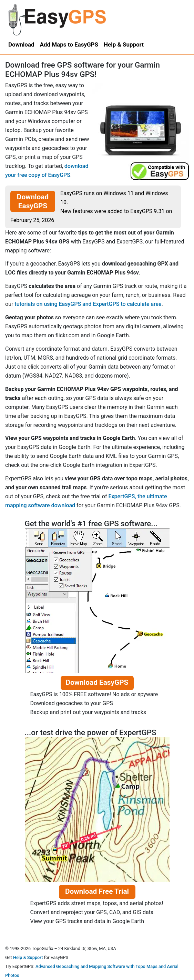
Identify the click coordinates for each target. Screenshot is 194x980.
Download (21, 44)
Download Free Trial (97, 891)
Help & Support (28, 957)
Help (124, 44)
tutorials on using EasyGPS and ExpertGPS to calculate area (88, 304)
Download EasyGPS (33, 201)
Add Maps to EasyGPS (69, 44)
